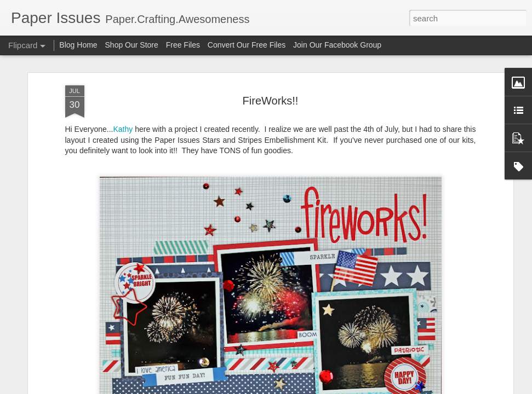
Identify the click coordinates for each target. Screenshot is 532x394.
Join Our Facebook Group (337, 45)
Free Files (183, 45)
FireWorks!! (271, 100)
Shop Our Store (132, 45)
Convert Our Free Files (247, 45)
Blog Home (78, 45)
